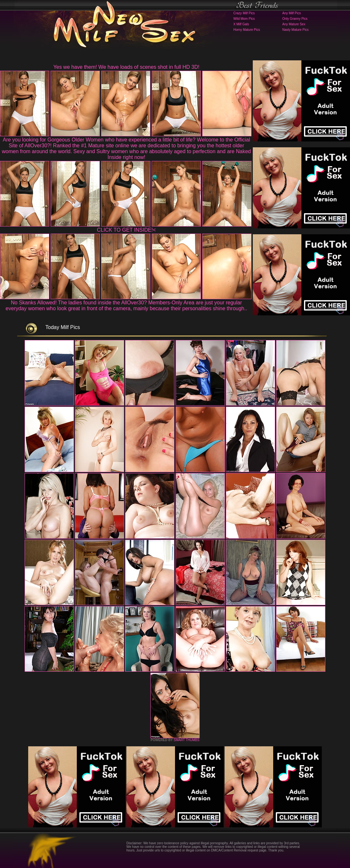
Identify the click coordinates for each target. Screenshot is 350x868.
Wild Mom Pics (244, 19)
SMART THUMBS (187, 740)
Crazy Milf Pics (244, 13)
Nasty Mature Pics (295, 30)
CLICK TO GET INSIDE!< (126, 230)
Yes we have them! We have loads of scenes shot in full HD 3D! (127, 67)
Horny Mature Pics (247, 30)
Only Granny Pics (295, 19)
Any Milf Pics (292, 13)
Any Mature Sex (294, 24)
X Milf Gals (241, 24)
